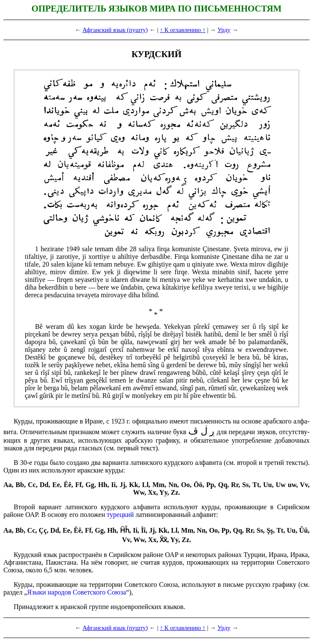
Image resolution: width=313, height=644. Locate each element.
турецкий (120, 515)
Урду (224, 30)
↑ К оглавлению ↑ (183, 30)
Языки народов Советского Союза (76, 592)
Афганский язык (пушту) (115, 30)
